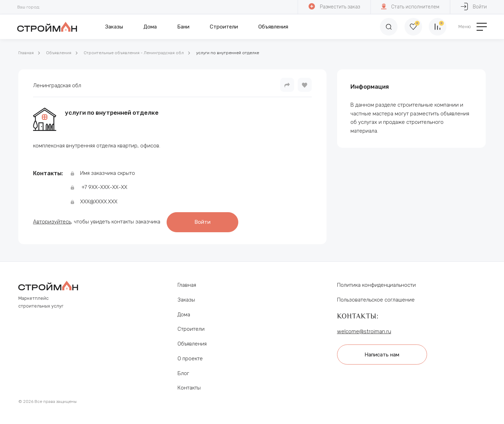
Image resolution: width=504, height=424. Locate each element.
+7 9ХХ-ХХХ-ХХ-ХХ (104, 187)
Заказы (114, 27)
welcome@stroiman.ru (364, 331)
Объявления (273, 27)
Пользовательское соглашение (376, 299)
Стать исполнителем (410, 7)
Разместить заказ (334, 7)
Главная (26, 53)
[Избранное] (413, 27)
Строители (224, 27)
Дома (150, 27)
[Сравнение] (438, 27)
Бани (183, 27)
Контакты (189, 387)
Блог (183, 373)
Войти (474, 7)
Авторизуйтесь (52, 221)
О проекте (190, 358)
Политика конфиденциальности (376, 285)
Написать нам (382, 354)
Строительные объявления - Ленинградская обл (134, 53)
